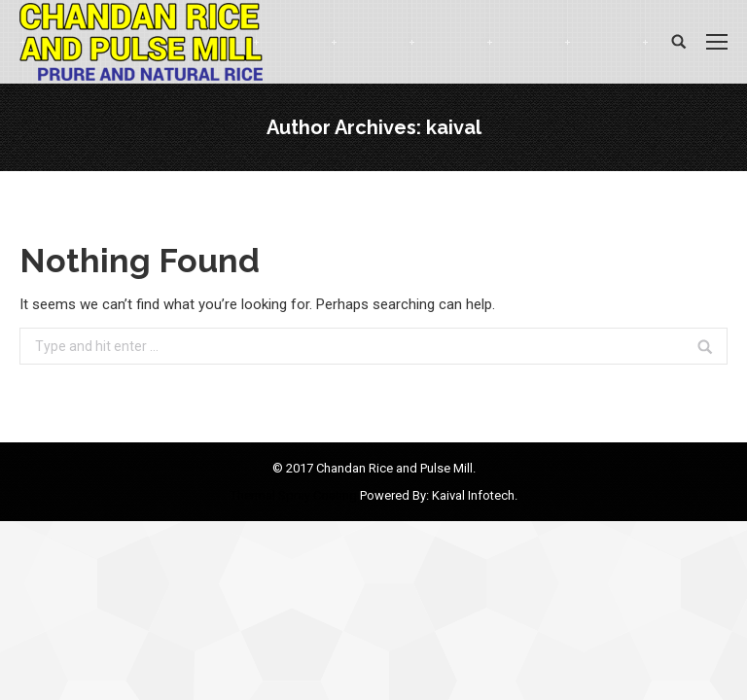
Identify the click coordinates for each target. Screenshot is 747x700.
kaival (454, 127)
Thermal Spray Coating (295, 495)
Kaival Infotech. (475, 495)
